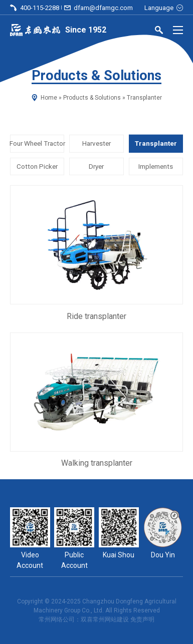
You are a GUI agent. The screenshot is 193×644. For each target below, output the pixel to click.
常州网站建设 (111, 619)
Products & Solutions (92, 98)
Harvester (96, 143)
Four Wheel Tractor (37, 143)
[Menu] (178, 30)
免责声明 (142, 619)
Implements (156, 166)
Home (49, 98)
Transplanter (156, 143)
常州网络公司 (57, 619)
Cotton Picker (37, 166)
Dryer (96, 166)
